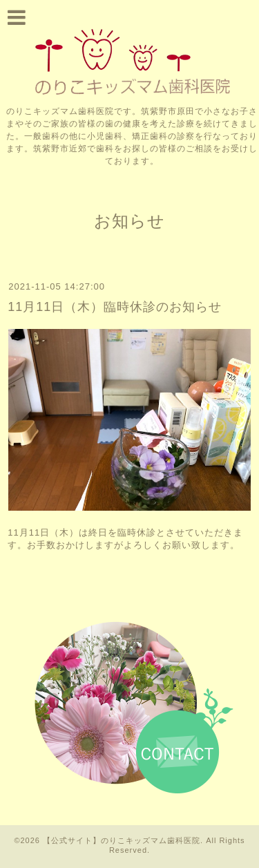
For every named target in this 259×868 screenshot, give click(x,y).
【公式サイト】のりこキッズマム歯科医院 (122, 840)
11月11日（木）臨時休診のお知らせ (115, 307)
